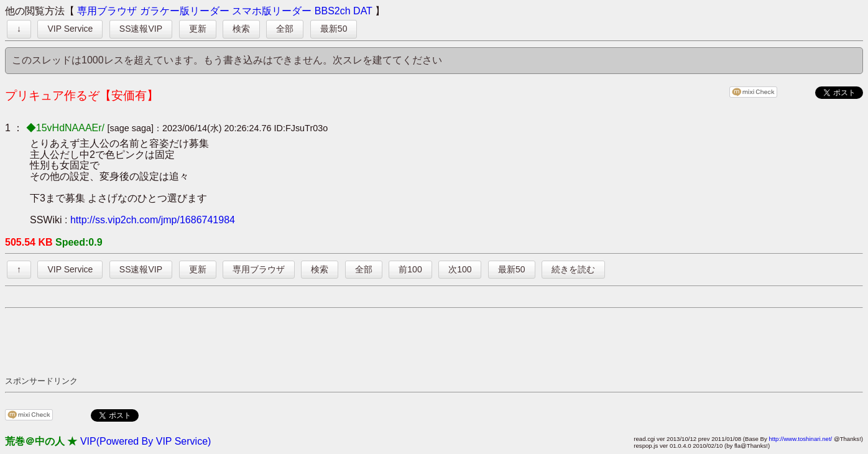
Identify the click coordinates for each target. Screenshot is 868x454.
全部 (285, 29)
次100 (460, 269)
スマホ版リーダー (272, 11)
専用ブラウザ (107, 11)
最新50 (334, 29)
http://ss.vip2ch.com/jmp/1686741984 (153, 220)
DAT (363, 11)
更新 (198, 29)
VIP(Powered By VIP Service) (145, 441)
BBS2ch (333, 11)
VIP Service (70, 29)
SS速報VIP (141, 29)
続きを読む (573, 269)
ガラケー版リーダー (185, 11)
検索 (241, 29)
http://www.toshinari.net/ (800, 439)
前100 (410, 269)
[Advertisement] (231, 341)
